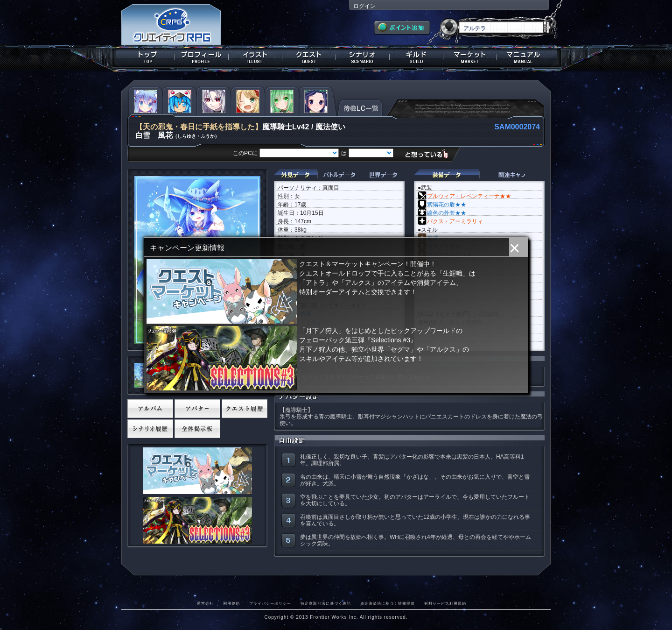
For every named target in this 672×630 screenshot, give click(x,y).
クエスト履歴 (245, 409)
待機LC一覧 (360, 107)
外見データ (296, 175)
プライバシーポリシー (270, 603)
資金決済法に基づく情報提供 (388, 603)
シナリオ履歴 (150, 429)
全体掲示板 (197, 429)
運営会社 (205, 603)
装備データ (447, 175)
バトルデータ (339, 175)
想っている (430, 154)
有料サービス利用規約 (445, 603)
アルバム (150, 409)
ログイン (364, 6)
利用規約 (231, 603)
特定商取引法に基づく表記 (326, 603)
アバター (197, 409)
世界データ (383, 175)
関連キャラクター (512, 175)
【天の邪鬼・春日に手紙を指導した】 (199, 127)
